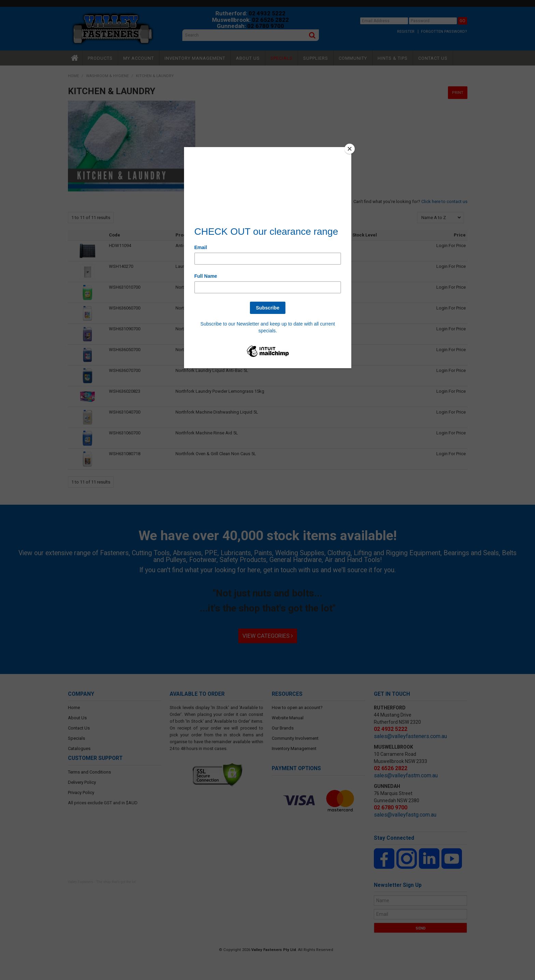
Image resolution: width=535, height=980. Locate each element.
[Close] (350, 149)
